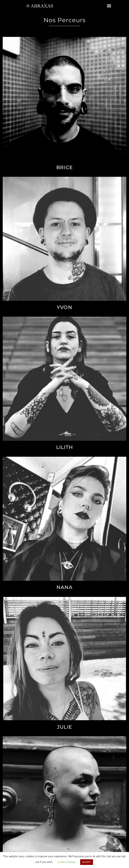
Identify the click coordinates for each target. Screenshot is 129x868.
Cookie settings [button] (66, 862)
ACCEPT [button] (87, 862)
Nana (64, 587)
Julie (65, 727)
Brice (65, 167)
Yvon (64, 307)
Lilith (65, 447)
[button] (109, 6)
